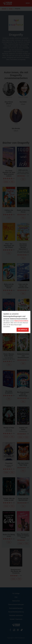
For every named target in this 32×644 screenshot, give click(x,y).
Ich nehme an (23, 329)
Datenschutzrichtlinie (21, 321)
